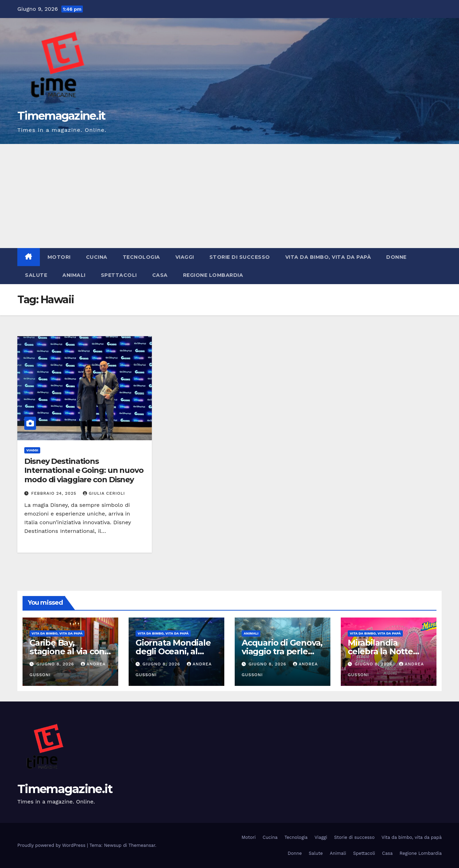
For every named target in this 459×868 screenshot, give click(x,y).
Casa (160, 275)
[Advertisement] (230, 196)
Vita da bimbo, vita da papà (328, 257)
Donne (396, 257)
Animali (74, 275)
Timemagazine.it (61, 116)
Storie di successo (240, 257)
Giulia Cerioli (104, 493)
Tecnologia (141, 257)
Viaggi (185, 257)
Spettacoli (119, 275)
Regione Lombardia (213, 275)
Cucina (97, 257)
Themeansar (142, 845)
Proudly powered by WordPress (52, 845)
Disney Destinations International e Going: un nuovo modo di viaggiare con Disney (84, 470)
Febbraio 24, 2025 (55, 493)
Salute (36, 275)
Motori (59, 257)
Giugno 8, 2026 (56, 664)
